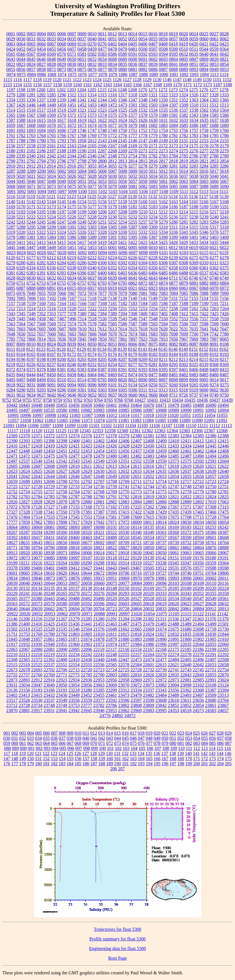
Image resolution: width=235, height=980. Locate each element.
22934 (74, 680)
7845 (82, 339)
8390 (112, 370)
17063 (223, 502)
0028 (224, 34)
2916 (72, 166)
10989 (173, 410)
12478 (86, 456)
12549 (99, 461)
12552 (136, 461)
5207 (112, 212)
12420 (62, 446)
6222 (92, 258)
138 (173, 753)
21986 (149, 644)
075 (133, 743)
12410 (173, 441)
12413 (211, 441)
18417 (37, 537)
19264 (62, 563)
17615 (149, 517)
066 (62, 743)
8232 (41, 364)
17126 (37, 507)
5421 (123, 242)
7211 (224, 303)
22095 (74, 649)
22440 (99, 660)
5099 (72, 192)
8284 (163, 364)
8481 (173, 375)
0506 (143, 49)
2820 (194, 161)
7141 (143, 298)
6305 (153, 263)
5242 (11, 222)
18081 (49, 527)
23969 (136, 710)
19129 (136, 558)
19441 (99, 568)
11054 (210, 415)
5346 (204, 232)
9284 (11, 390)
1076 (82, 74)
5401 (194, 237)
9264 (184, 385)
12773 (136, 492)
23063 (99, 685)
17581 (111, 517)
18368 (173, 532)
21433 (62, 624)
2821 (204, 161)
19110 (99, 558)
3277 (133, 166)
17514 (37, 517)
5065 (204, 181)
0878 (112, 69)
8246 (72, 364)
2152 (194, 141)
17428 (149, 512)
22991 (211, 680)
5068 (11, 186)
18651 (49, 543)
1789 (31, 141)
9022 (21, 385)
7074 (92, 293)
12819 (149, 497)
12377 (99, 436)
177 (15, 764)
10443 (24, 405)
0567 (31, 54)
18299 (49, 532)
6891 (51, 288)
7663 (72, 334)
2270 (133, 151)
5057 (133, 181)
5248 (72, 222)
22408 (62, 660)
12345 (85, 431)
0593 (153, 54)
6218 (62, 258)
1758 (204, 130)
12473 (37, 456)
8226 (31, 364)
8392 (133, 370)
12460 (173, 451)
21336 (173, 619)
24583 (211, 710)
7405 (163, 314)
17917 (74, 522)
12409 (161, 441)
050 (165, 738)
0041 (102, 39)
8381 (62, 370)
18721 (136, 543)
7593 (153, 324)
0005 (51, 34)
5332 (143, 232)
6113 (194, 253)
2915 (62, 166)
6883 (214, 283)
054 (197, 738)
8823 (133, 380)
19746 (186, 573)
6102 (174, 253)
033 (31, 738)
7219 (62, 309)
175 (228, 759)
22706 (62, 670)
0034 (62, 39)
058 (228, 738)
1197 (11, 90)
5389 (92, 237)
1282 (41, 95)
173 (212, 759)
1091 (174, 74)
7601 (11, 329)
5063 (184, 181)
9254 (143, 385)
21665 (136, 629)
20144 (99, 588)
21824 (149, 634)
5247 (62, 222)
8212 (173, 359)
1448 (41, 105)
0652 (92, 59)
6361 (204, 268)
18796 (49, 548)
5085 (173, 186)
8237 (51, 364)
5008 (123, 171)
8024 (51, 344)
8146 (173, 349)
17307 (198, 507)
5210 (143, 212)
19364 (223, 563)
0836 (133, 64)
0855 (11, 69)
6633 (62, 278)
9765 (108, 400)
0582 (92, 54)
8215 (204, 359)
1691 (11, 130)
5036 (173, 176)
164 (141, 759)
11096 (33, 426)
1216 (112, 90)
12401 (86, 441)
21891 (173, 639)
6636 (82, 278)
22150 (124, 649)
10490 (211, 405)
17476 (12, 517)
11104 (131, 426)
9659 (123, 395)
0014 (133, 34)
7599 (214, 324)
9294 (51, 390)
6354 (133, 268)
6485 (163, 273)
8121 (31, 349)
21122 (198, 614)
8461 (82, 375)
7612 (102, 329)
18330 (124, 532)
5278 (153, 222)
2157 (21, 146)
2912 (31, 166)
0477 (102, 49)
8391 (123, 370)
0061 (214, 39)
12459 (161, 451)
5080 (123, 186)
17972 (124, 522)
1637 (214, 120)
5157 (112, 202)
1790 (41, 141)
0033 (51, 39)
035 (46, 738)
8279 (143, 364)
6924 (163, 288)
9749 (214, 395)
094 (55, 748)
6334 (31, 268)
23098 (186, 685)
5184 (163, 207)
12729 (49, 487)
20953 (50, 614)
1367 (11, 105)
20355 (211, 593)
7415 (194, 314)
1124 (97, 80)
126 (78, 753)
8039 (72, 344)
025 (197, 733)
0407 (153, 44)
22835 (173, 675)
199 (189, 764)
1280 (21, 95)
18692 (99, 543)
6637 (92, 278)
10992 (211, 410)
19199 (12, 563)
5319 (11, 232)
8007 (11, 344)
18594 (198, 537)
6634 (72, 278)
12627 (62, 471)
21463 (111, 624)
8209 (143, 359)
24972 (130, 716)
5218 (224, 212)
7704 (204, 334)
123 (54, 753)
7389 (112, 314)
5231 (123, 217)
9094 (72, 385)
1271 (153, 90)
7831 (51, 339)
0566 (21, 54)
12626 (49, 471)
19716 (136, 573)
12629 (86, 471)
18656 (62, 543)
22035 (186, 644)
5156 (102, 202)
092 (39, 748)
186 (86, 764)
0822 (11, 64)
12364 (172, 431)
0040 (92, 39)
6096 (123, 253)
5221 (21, 217)
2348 (112, 156)
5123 (71, 197)
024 (189, 733)
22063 (12, 649)
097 (79, 748)
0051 (112, 39)
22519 (24, 665)
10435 (190, 400)
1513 (224, 105)
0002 (21, 34)
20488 (74, 599)
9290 (21, 390)
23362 (186, 690)
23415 (37, 695)
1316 (112, 95)
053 (189, 738)
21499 (211, 624)
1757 (194, 130)
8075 (153, 344)
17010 (211, 502)
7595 (173, 324)
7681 (143, 334)
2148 (153, 141)
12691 (37, 482)
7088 (204, 293)
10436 (202, 400)
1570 (62, 115)
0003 (31, 34)
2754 (133, 156)
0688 (112, 59)
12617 (161, 466)
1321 (153, 95)
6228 (153, 258)
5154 (82, 202)
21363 (198, 619)
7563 (11, 324)
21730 (223, 629)
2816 (153, 161)
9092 (62, 385)
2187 (51, 151)
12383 (173, 436)
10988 (161, 410)
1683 (163, 125)
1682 (153, 125)
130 (109, 753)
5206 (102, 212)
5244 (31, 222)
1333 (224, 95)
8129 (82, 349)
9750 (224, 395)
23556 (74, 700)
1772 (112, 136)
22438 (86, 660)
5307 (133, 227)
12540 (37, 461)
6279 (11, 263)
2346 (92, 156)
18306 (62, 532)
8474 (133, 375)
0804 (173, 59)
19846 (37, 578)
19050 (161, 553)
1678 (123, 125)
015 (117, 733)
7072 (82, 293)
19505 (149, 568)
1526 (133, 110)
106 (150, 748)
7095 (21, 298)
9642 (51, 395)
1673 (82, 125)
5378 (11, 237)
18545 (136, 537)
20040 (25, 583)
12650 (124, 476)
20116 (223, 583)
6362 (214, 268)
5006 (102, 171)
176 (7, 764)
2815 (143, 161)
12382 (161, 436)
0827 (41, 64)
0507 (153, 49)
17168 (86, 507)
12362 (147, 431)
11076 (111, 420)
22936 (86, 680)
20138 (86, 588)
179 (31, 764)
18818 (74, 548)
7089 (214, 293)
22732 (149, 670)
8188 (194, 354)
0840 (163, 64)
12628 (74, 471)
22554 (74, 665)
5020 (21, 176)
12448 (24, 451)
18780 (24, 548)
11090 (197, 420)
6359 (184, 268)
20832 (149, 609)
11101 (94, 426)
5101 (93, 192)
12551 (124, 461)
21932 (24, 644)
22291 (211, 655)
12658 (223, 476)
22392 (49, 660)
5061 (163, 181)
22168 (161, 649)
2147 (143, 141)
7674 (133, 334)
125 (70, 753)
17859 (24, 522)
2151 (184, 141)
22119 (99, 649)
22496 (198, 660)
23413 (24, 695)
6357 (163, 268)
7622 (173, 329)
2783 (163, 156)
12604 (223, 461)
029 (228, 733)
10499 (37, 410)
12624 (24, 471)
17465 (198, 512)
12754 (24, 492)
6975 (11, 293)
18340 (136, 532)
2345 (82, 156)
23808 (136, 705)
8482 (184, 375)
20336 (173, 593)
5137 (204, 197)
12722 (198, 482)
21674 (161, 629)
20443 (49, 599)
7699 (184, 334)
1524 (112, 110)
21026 (137, 614)
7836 (62, 339)
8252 (92, 364)
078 (157, 743)
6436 (133, 273)
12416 (12, 446)
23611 (186, 700)
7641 (204, 329)
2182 (31, 151)
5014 (184, 171)
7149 (153, 298)
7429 (11, 319)
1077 (92, 74)
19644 (86, 573)
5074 (62, 186)
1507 (173, 105)
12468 (223, 451)
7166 (82, 303)
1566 (21, 115)
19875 (62, 578)
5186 (173, 207)
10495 (12, 410)
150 (31, 759)
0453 (31, 49)
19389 (24, 568)
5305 (112, 227)
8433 (224, 370)
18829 (136, 548)
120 (30, 753)
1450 (62, 105)
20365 (12, 599)
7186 (163, 303)
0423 (224, 44)
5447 (31, 247)
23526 (24, 700)
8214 (194, 359)
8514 (82, 380)
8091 (214, 344)
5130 (132, 197)
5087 (194, 186)
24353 (173, 710)
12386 (211, 436)
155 (70, 759)
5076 (82, 186)
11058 (26, 420)
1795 (72, 141)
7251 (123, 309)
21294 (124, 619)
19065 (198, 553)
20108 (186, 583)
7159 (31, 303)
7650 (21, 334)
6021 (214, 247)
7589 (143, 324)
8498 (31, 380)
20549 (211, 599)
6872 (143, 283)
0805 (184, 59)
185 (78, 764)
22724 (111, 670)
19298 (99, 563)
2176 (204, 146)
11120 (37, 431)
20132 (24, 588)
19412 (74, 568)
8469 (112, 375)
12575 (186, 461)
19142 (161, 558)
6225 (123, 258)
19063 (186, 553)
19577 (198, 568)
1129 (147, 80)
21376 (210, 619)
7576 (82, 324)
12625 (37, 471)
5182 (143, 207)
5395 (133, 237)
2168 (123, 146)
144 (220, 753)
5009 (133, 171)
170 (189, 759)
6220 (82, 258)
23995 (161, 710)
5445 (11, 247)
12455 (111, 451)
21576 (99, 629)
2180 (11, 151)
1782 (184, 136)
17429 (161, 512)
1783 (194, 136)
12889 (186, 502)
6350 (102, 268)
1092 (184, 74)
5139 (224, 197)
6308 (184, 263)
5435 (214, 242)
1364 (204, 100)
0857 (31, 69)
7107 (72, 298)
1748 (102, 130)
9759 (58, 400)
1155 (28, 85)
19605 (24, 573)
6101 (164, 253)
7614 (123, 329)
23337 (149, 690)
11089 (185, 420)
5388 (82, 237)
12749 (198, 487)
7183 (133, 303)
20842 (173, 609)
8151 (193, 349)
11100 (82, 426)
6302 (123, 263)
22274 (173, 655)
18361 (161, 532)
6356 (153, 268)
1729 (72, 130)
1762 (21, 136)
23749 (62, 705)
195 (157, 764)
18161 (161, 527)
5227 (82, 217)
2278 (214, 151)
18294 (37, 532)
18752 (186, 543)
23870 (12, 710)
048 (149, 738)
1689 (224, 125)
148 (15, 759)
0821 (224, 59)
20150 (124, 588)
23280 (86, 690)
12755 (37, 492)
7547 (143, 319)
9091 (51, 385)
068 (78, 743)
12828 (37, 502)
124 (62, 753)
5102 (103, 192)
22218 (37, 655)
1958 (82, 141)
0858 (41, 69)
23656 (198, 700)
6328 (11, 268)
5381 (31, 237)
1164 (117, 85)
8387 (102, 370)
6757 (82, 283)
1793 (62, 141)
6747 (204, 278)
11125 (61, 431)
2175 (194, 146)
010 (78, 733)
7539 (112, 319)
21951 (62, 644)
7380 (82, 314)
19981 (161, 578)
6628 (11, 278)
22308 (12, 660)
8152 (204, 349)
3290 (41, 171)
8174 (92, 354)
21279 (74, 619)
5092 (21, 192)
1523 (102, 110)
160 (110, 759)
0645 (31, 59)
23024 (223, 680)
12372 (49, 436)
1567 (31, 115)
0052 (123, 39)
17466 (211, 512)
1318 (133, 95)
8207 (123, 359)
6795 (123, 283)
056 (212, 738)
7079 (123, 293)
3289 (31, 171)
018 (141, 733)
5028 (92, 176)
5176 (82, 207)
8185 (184, 354)
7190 (204, 303)
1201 (51, 90)
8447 (41, 375)
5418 (92, 242)
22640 (186, 665)
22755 (12, 675)
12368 (222, 431)
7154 (204, 298)
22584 (136, 665)
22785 (86, 675)
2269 (123, 151)
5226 (72, 217)
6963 (184, 288)
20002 (211, 578)
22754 (223, 670)
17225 (136, 507)
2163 (72, 146)
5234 (153, 217)
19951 (111, 578)
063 (38, 743)
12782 (12, 497)
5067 (224, 181)
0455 (51, 49)
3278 (143, 166)
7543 (123, 319)
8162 (224, 349)
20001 (198, 578)
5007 (112, 171)
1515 (21, 110)
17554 (99, 517)
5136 (193, 197)
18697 (111, 543)
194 (149, 764)
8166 (41, 354)
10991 (198, 410)
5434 (204, 242)
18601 (211, 537)
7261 (194, 309)
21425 (49, 624)
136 (157, 753)
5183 (153, 207)
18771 (12, 548)
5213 (173, 212)
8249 (82, 364)
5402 (204, 237)
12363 (160, 431)
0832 (92, 64)
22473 (136, 660)
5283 (204, 222)
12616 (149, 466)
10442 (12, 405)
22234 (74, 655)
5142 (31, 202)
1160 (78, 85)
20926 (25, 614)
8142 (132, 349)
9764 (98, 400)
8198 (41, 359)
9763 (88, 400)
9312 (153, 390)
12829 (49, 502)
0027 (214, 34)
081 (181, 743)
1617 (62, 120)
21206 (24, 619)
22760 (37, 675)
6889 (41, 288)
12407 (136, 441)
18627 (12, 543)
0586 (112, 54)
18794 (37, 548)
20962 (62, 614)
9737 (194, 395)
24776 (105, 716)
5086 (184, 186)
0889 (184, 69)
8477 (153, 375)
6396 (82, 273)
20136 (62, 588)
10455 (62, 405)
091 (31, 748)
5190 (214, 207)
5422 (133, 242)
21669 (149, 629)
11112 (215, 426)
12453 (86, 451)
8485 (204, 375)
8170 (62, 354)
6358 (173, 268)
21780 (49, 634)
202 (212, 764)
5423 (143, 242)
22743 (186, 670)
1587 (11, 120)
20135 (49, 588)
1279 (11, 95)
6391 (41, 273)
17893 (49, 522)
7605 (41, 329)
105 (142, 748)
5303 (92, 227)
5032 (133, 176)
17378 (74, 512)
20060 (99, 583)
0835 (123, 64)
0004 (41, 34)
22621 (173, 665)
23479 (136, 695)
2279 (224, 151)
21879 (111, 639)
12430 (149, 446)
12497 (12, 461)
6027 (52, 253)
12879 (74, 502)
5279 (163, 222)
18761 (211, 543)
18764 (223, 543)
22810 (136, 675)
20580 (62, 604)
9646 (72, 395)
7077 (102, 293)
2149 (163, 141)
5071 (31, 186)
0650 (72, 59)
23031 (12, 685)
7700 (194, 334)
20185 (173, 588)
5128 (122, 197)
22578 (124, 665)
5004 (82, 171)
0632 (184, 54)
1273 (173, 90)
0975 (21, 74)
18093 (74, 527)
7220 (72, 309)
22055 (211, 644)
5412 (31, 242)
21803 (74, 634)
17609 (136, 517)
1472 (112, 105)
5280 (173, 222)
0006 (62, 34)
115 (220, 748)
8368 (214, 364)
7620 (163, 329)
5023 (41, 176)
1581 (173, 115)
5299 (51, 227)
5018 (224, 171)
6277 (214, 258)
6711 (173, 278)
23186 (49, 690)
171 (197, 759)
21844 (223, 634)
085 (212, 743)
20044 (49, 583)
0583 (102, 54)
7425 (214, 314)
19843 (24, 578)
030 (7, 738)
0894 (204, 69)
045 (125, 738)
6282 (41, 263)
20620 (173, 604)
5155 (92, 202)
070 (94, 743)
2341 (41, 156)
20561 (223, 599)
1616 (51, 120)
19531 (173, 568)
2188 (62, 151)
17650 (161, 517)
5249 (82, 222)
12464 (211, 451)
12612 (99, 466)
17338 (37, 512)
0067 (51, 44)
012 (94, 733)
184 (70, 764)
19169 (186, 558)
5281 (184, 222)
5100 (82, 192)
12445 (211, 446)
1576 (123, 115)
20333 (161, 593)
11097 (45, 426)
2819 (184, 161)
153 (54, 759)
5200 (92, 212)
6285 (72, 263)
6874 (163, 283)
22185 (186, 649)
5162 (163, 202)
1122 (77, 80)
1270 (143, 90)
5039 (204, 176)
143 (212, 753)
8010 (31, 344)
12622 (223, 466)
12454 (99, 451)
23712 (12, 705)
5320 (21, 232)
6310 (204, 263)
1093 (194, 74)
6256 (184, 258)
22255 (124, 655)
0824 (31, 64)
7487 (62, 319)
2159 (41, 146)
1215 (102, 90)
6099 (153, 253)
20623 (186, 604)
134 (141, 753)
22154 (136, 649)
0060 (204, 39)
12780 (211, 492)
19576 (186, 568)
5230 (112, 217)
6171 (21, 258)
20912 (211, 609)
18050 (211, 522)
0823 (21, 64)
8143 (143, 349)
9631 (11, 395)
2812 (112, 161)
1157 (47, 85)
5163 (173, 202)
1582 (184, 115)
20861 (186, 609)
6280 (21, 263)
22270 (161, 655)
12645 (62, 476)
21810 (99, 634)
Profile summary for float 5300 (117, 939)
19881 (86, 578)
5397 (153, 237)
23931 (49, 710)
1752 (143, 130)
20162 (136, 588)
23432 (49, 695)
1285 (51, 95)
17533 (49, 517)
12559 (161, 461)
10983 (99, 410)
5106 (143, 192)
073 (117, 743)
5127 (112, 197)
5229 (102, 217)
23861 (211, 705)
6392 (51, 273)
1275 (193, 90)
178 (23, 764)
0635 (194, 54)
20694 (74, 609)
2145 (123, 141)
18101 (112, 527)
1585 (214, 115)
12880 (86, 502)
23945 (86, 710)
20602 (111, 604)
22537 (49, 665)
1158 (57, 85)
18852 (161, 548)
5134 (173, 197)
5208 (123, 212)
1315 (102, 95)
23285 (99, 690)
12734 (86, 487)
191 (125, 764)
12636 (173, 471)
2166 (102, 146)
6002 (123, 247)
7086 (194, 293)
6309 (194, 263)
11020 (173, 415)
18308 (74, 532)
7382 (92, 314)
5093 (32, 192)
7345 (21, 314)
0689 (123, 59)
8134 (102, 349)
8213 (184, 359)
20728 (124, 609)
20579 (49, 604)
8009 (21, 344)
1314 (92, 95)
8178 (123, 354)
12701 (74, 482)
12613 (111, 466)
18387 (223, 532)
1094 (204, 74)
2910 (11, 166)
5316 (204, 227)
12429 (136, 446)
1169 (167, 85)
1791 (51, 141)
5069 (21, 186)
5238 (194, 217)
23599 (149, 700)
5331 (133, 232)
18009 (136, 522)
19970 (136, 578)
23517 (12, 700)
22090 (62, 649)
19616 (49, 573)
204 (220, 764)
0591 (133, 54)
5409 (224, 237)
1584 (204, 115)
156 (78, 759)
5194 (31, 212)
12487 (186, 456)
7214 (31, 309)
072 (110, 743)
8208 (133, 359)
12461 (186, 451)
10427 (140, 400)
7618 (143, 329)
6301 (112, 263)
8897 (163, 380)
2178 (214, 146)
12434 (186, 446)
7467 (51, 319)
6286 (82, 263)
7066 (62, 293)
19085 (49, 558)
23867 (223, 705)
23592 (111, 700)
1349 (153, 100)
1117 (28, 80)
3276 (123, 166)
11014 (124, 415)
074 (125, 743)
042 (102, 738)
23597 (136, 700)
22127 (111, 649)
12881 (99, 502)
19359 (211, 563)
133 (133, 753)
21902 (198, 639)
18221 (198, 527)
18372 (186, 532)
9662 (143, 395)
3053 (92, 166)
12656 (198, 476)
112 (197, 748)
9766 (119, 400)
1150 (207, 80)
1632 (173, 120)
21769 (37, 634)
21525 (37, 629)
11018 (148, 415)
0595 (173, 54)
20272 (86, 593)
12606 (24, 466)
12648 (99, 476)
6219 (72, 258)
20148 (111, 588)
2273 (163, 151)
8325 (194, 364)
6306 (163, 263)
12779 (198, 492)
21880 (124, 639)
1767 (72, 136)
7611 (92, 329)
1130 (157, 80)
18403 (24, 537)
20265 (62, 593)
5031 (123, 176)
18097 (87, 527)
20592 (86, 604)
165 (149, 759)
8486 (214, 375)
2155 (224, 141)
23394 (223, 690)
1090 (164, 74)
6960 (173, 288)
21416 (37, 624)
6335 (41, 268)
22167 (149, 649)
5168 (224, 202)
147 (7, 759)
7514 (82, 319)
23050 (62, 685)
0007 (72, 34)
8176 (112, 354)
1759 (214, 130)
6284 (62, 263)
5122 (61, 197)
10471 (161, 405)
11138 (73, 431)
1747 (92, 130)
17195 (124, 507)
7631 (184, 329)
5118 (21, 197)
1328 (214, 95)
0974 (11, 74)
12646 (74, 476)
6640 (123, 278)
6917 (92, 288)
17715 (198, 517)
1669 (41, 125)
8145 (163, 349)
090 (23, 748)
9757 (37, 400)
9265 (194, 385)
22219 (49, 655)
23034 (24, 685)
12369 (12, 436)
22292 (223, 655)
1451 (72, 105)
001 (7, 733)
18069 (37, 527)
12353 (98, 431)
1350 (163, 100)
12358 (110, 431)
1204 (82, 90)
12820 (161, 497)
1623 (112, 120)
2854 (224, 161)
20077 (124, 583)
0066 (41, 44)
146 (228, 753)
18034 (198, 522)
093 (47, 748)
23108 (211, 685)
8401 (184, 370)
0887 (163, 69)
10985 (124, 410)
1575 (112, 115)
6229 (163, 258)
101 (110, 748)
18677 (86, 543)
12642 (24, 476)
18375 (198, 532)
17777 (12, 522)
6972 (224, 288)
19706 (124, 573)
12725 (12, 487)
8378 (41, 370)
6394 (72, 273)
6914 (62, 288)
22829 (161, 675)
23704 (223, 700)
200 (197, 764)
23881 (24, 710)
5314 (184, 227)
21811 (111, 634)
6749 (224, 278)
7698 (173, 334)
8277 (133, 364)
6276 (204, 258)
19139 (148, 558)
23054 (74, 685)
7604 (31, 329)
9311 (143, 390)
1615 (41, 120)
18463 (86, 537)
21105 (174, 614)
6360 (194, 268)
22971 (149, 680)
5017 (214, 171)
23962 (124, 710)
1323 (173, 95)
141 (196, 753)
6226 (133, 258)
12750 (211, 487)
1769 (92, 136)
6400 (102, 273)
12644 (49, 476)
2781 (143, 156)
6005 (133, 247)
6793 (102, 283)
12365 (185, 431)
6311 (214, 263)
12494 (211, 456)
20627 (198, 604)
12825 (223, 497)
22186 (198, 649)
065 (54, 743)
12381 (149, 436)
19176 (198, 558)
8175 (102, 354)
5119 (31, 197)
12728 (37, 487)
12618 (173, 466)
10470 (149, 405)
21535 (62, 629)
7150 (163, 298)
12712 (149, 482)
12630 (99, 471)
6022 (224, 247)
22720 (86, 670)
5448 (41, 247)
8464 (92, 375)
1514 (11, 110)
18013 (149, 522)
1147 (177, 80)
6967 (194, 288)
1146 (167, 80)
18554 (149, 537)
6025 (31, 253)
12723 (211, 482)
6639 (112, 278)
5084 (163, 186)
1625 (133, 120)
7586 (123, 324)
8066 (133, 344)
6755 (62, 283)
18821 (99, 548)
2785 (184, 156)
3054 (102, 166)
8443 (21, 375)
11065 (62, 420)
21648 (111, 629)
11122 (49, 431)
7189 (194, 303)
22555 (86, 665)
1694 (41, 130)
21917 (12, 644)
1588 (21, 120)
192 (133, 764)
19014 (99, 553)
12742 (136, 487)
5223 (41, 217)
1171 (187, 85)
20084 (136, 583)
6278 (224, 258)
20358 (223, 593)
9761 (68, 400)
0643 (11, 59)
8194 (11, 359)
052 (181, 738)
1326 (194, 95)
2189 (72, 151)
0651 (82, 59)
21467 (124, 624)
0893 (194, 69)
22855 (211, 675)
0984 (31, 74)
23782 (99, 705)
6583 (224, 273)
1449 (51, 105)
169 (181, 759)
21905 (211, 639)
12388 (223, 436)
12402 (99, 441)
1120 (57, 80)
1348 (143, 100)
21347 (186, 619)
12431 (161, 446)
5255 (133, 222)
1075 (72, 74)
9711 (173, 395)
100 (102, 748)
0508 (163, 49)
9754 (17, 400)
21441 (86, 624)
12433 (173, 446)
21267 (62, 619)
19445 (124, 568)
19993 (173, 578)
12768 (99, 492)
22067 (24, 649)
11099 (70, 426)
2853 (214, 161)
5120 (41, 197)
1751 (133, 130)
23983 (149, 710)
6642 (143, 278)
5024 (51, 176)
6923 (153, 288)
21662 (124, 629)
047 (141, 738)
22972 (161, 680)
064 (46, 743)
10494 (223, 405)
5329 (112, 232)
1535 (163, 110)
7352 (41, 314)
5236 (173, 217)
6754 (51, 283)
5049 (62, 181)
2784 (173, 156)
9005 (204, 380)
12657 (211, 476)
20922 (12, 614)
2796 (62, 161)
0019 (173, 34)
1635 (204, 120)
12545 (86, 461)
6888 (31, 288)
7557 (204, 319)
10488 (198, 405)
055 (204, 738)
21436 (74, 624)
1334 (11, 100)
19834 (12, 578)
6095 (113, 253)
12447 (12, 451)
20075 (112, 583)
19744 (173, 573)
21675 (173, 629)
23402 (12, 695)
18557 (161, 537)
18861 (173, 548)
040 (86, 738)
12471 (12, 456)
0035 (72, 39)
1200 (41, 90)
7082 (153, 293)
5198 (72, 212)
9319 (194, 390)
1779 (153, 136)
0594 (163, 54)
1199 (31, 90)
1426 (21, 105)
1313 (82, 95)
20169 (149, 588)
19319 (136, 563)
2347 (102, 156)
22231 (62, 655)
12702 (86, 482)
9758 (47, 400)
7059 (51, 293)
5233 (143, 217)
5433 (194, 242)
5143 (41, 202)
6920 (123, 288)
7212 (11, 309)
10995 (13, 415)
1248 (122, 90)
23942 (74, 710)
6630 (31, 278)
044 (117, 738)
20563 (12, 604)
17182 (111, 507)
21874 (86, 639)
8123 (41, 349)
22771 (62, 675)
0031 (31, 39)
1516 (31, 110)
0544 (204, 49)
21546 (74, 629)
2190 (82, 151)
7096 (31, 298)
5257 (143, 222)
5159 (133, 202)
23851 (173, 705)
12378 (111, 436)
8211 (163, 359)
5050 (72, 181)
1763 (31, 136)
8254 (112, 364)
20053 (62, 583)
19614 (37, 573)
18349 (149, 532)
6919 (112, 288)
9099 (102, 385)
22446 (111, 660)
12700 (62, 482)
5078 (102, 186)
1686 (194, 125)
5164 (184, 202)
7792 (21, 339)
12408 (149, 441)
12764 (74, 492)
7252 (133, 309)
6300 (102, 263)
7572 (62, 324)
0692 (153, 59)
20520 (111, 599)
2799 (92, 161)
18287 (24, 532)
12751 (223, 487)
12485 (173, 456)
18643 (37, 543)
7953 (163, 339)
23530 (37, 700)
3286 (224, 166)
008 (62, 733)
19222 (49, 563)
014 (110, 733)
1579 (153, 115)
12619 (186, 466)
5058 (143, 181)
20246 (37, 593)
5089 (214, 186)
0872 (51, 69)
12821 (173, 497)
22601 (149, 665)
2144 (112, 141)
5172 (41, 207)
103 (126, 748)
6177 (31, 258)
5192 (11, 212)
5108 (164, 192)
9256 (153, 385)
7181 (112, 303)
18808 (62, 548)
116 (228, 748)
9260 (173, 385)
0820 (214, 59)
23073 (149, 685)
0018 (163, 34)
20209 (198, 588)
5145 (62, 202)
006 (46, 733)
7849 (92, 339)
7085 (184, 293)
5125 (92, 197)
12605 (12, 466)
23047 (37, 685)
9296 (62, 390)
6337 (62, 268)
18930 (37, 553)
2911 (21, 166)
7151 (173, 298)
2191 (92, 151)
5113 (204, 192)
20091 (149, 583)
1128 (137, 80)
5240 (214, 217)
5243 (21, 222)
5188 (194, 207)
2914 (51, 166)
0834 (112, 64)
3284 (204, 166)
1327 (204, 95)
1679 (133, 125)
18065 (25, 527)
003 (23, 733)
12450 (49, 451)
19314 (124, 563)
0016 (153, 34)
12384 (186, 436)
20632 (223, 604)
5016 (204, 171)
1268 (132, 90)
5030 (112, 176)
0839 (153, 64)
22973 (173, 680)
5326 (82, 232)
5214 (184, 212)
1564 (224, 110)
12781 (223, 492)
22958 (124, 680)
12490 (198, 456)
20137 (74, 588)
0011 (102, 34)
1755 (173, 130)
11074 (99, 420)
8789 (92, 380)
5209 (133, 212)
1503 (153, 105)
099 (94, 748)
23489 (173, 695)
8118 (21, 349)
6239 (173, 258)
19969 (124, 578)
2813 (123, 161)
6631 (41, 278)
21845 (12, 639)
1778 (143, 136)
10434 (177, 400)
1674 (92, 125)
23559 (86, 700)
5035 (163, 176)
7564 (21, 324)
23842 (161, 705)
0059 (194, 39)
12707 (99, 482)
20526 (124, 599)
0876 (92, 69)
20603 (124, 604)
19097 (74, 558)
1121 (67, 80)
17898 (62, 522)
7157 (11, 303)
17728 (211, 517)
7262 (204, 309)
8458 (72, 375)
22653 (211, 665)
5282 (194, 222)
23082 (161, 685)
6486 (173, 273)
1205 (92, 90)
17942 (99, 522)
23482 (149, 695)
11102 (106, 426)
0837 (143, 64)
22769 (49, 675)
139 (180, 753)
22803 (111, 675)
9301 (82, 390)
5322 (41, 232)
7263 (214, 309)
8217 (224, 359)
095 (63, 748)
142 (204, 753)
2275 (184, 151)
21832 (173, 634)
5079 (112, 186)
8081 (163, 344)
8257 (123, 364)
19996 (186, 578)
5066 (214, 181)
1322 (163, 95)
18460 (74, 537)
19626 (62, 573)
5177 (92, 207)
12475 (49, 456)
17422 (136, 512)
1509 (184, 105)
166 (157, 759)
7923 (143, 339)
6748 (214, 278)
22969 (136, 680)
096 (71, 748)
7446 (31, 319)
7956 (173, 339)
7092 (11, 298)
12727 (24, 487)
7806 (31, 339)
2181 (21, 151)
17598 (124, 517)
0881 (133, 69)
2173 (173, 146)
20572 (24, 604)
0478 (112, 49)
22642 (198, 665)
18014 (161, 522)
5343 (184, 232)
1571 (72, 115)
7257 (163, 309)
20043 (37, 583)
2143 (102, 141)
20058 (87, 583)
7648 (11, 334)
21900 (186, 639)
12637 (186, 471)
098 (86, 748)
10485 (186, 405)
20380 (37, 599)
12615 (136, 466)
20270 (74, 593)
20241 (24, 593)
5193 (21, 212)
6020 (204, 247)
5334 (163, 232)
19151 (173, 558)
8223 (21, 364)
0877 (102, 69)
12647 (86, 476)
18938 (49, 553)
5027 (82, 176)
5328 (102, 232)
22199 (211, 649)
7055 (41, 293)
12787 (74, 497)
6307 (173, 263)
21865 (62, 639)
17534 (62, 517)
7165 (72, 303)
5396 (143, 237)
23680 (211, 700)
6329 (21, 268)
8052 (102, 344)
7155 (214, 298)
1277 (214, 90)
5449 (51, 247)
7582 (102, 324)
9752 (7, 400)
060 (15, 743)
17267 (173, 507)
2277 (204, 151)
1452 (82, 105)
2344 (72, 156)
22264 (149, 655)
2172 (163, 146)
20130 (12, 588)
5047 (41, 181)
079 (165, 743)
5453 (92, 247)
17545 (74, 517)
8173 (82, 354)
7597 (194, 324)
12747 (173, 487)
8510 (62, 380)
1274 (183, 90)
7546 (133, 319)
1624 (123, 120)
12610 (74, 466)
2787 (204, 156)
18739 (173, 543)
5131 (143, 197)
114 (212, 748)
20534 (173, 599)
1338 (51, 100)
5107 (154, 192)
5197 (62, 212)
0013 (123, 34)
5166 (204, 202)
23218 (74, 690)
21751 (12, 634)
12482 (136, 456)
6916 (82, 288)
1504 (163, 105)
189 (110, 764)
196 (165, 764)
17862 (37, 522)
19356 (198, 563)
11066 (74, 420)
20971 (87, 614)
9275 (224, 385)
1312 (72, 95)
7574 (72, 324)
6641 (133, 278)
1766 (62, 136)
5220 (11, 217)
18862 (186, 548)
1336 (31, 100)
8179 (133, 354)
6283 (51, 263)
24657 (223, 710)
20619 (161, 604)
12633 (136, 471)
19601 (12, 573)
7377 (62, 314)
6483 (143, 273)
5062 (173, 181)
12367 (210, 431)
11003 (75, 415)
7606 (51, 329)
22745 (198, 670)
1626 (143, 120)
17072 (12, 507)
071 (102, 743)
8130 (92, 349)
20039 (12, 583)
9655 (102, 395)
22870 (223, 675)
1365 (214, 100)
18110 (124, 527)
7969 (194, 339)
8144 (153, 349)
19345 (173, 563)
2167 (112, 146)
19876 (74, 578)
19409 (62, 568)
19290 (86, 563)
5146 (72, 202)
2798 (82, 161)
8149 (183, 349)
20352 (198, 593)
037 (62, 738)
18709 (124, 543)
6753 (41, 283)
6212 (51, 258)
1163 (107, 85)
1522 (92, 110)
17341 (49, 512)
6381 (11, 273)
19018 (124, 553)
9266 (204, 385)
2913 (41, 166)
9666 (153, 395)
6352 (112, 268)
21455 (99, 624)
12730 (62, 487)
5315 (194, 227)
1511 (204, 105)
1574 (102, 115)
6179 (41, 258)
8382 (72, 370)
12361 (135, 431)
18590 (186, 537)
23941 (62, 710)
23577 (99, 700)
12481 (124, 456)
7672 (123, 334)
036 (54, 738)
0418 (173, 44)
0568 (41, 54)
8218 (11, 364)
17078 (24, 507)
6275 (194, 258)
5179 (112, 207)
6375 (224, 268)
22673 (12, 670)
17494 (24, 517)
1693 (31, 130)
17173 (99, 507)
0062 (224, 39)
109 (173, 748)
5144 (51, 202)
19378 (12, 568)
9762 (78, 400)
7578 (92, 324)
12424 (99, 446)
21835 (186, 634)
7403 (153, 314)
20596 (99, 604)
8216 (214, 359)
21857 (37, 639)
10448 (37, 405)
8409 (214, 370)
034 (38, 738)
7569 (51, 324)
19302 (111, 563)
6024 (21, 253)
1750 (123, 130)
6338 (72, 268)
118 (15, 753)
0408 (163, 44)
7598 (204, 324)
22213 (24, 655)
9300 (72, 390)
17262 (149, 507)
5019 (11, 176)
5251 (102, 222)
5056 (123, 181)
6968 (204, 288)
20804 (136, 609)
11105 (142, 426)
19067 (223, 553)
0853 (214, 64)
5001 (51, 171)
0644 (21, 59)
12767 (86, 492)
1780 (163, 136)
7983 (204, 339)
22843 (186, 675)
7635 (194, 329)
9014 (214, 380)
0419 (184, 44)
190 (117, 764)
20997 (124, 614)
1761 (11, 136)
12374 (74, 436)
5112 (194, 192)
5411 (21, 242)
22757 (24, 675)
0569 (51, 54)
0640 (204, 54)
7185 (153, 303)
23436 (62, 695)
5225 (62, 217)
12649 (111, 476)
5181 (133, 207)
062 (31, 743)
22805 (124, 675)
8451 (62, 375)
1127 (127, 80)
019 (149, 733)
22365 (24, 660)
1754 (163, 130)
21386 (12, 624)
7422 (204, 314)
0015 (143, 34)
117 (7, 753)
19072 (12, 558)
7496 (72, 319)
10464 (136, 405)
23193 (62, 690)
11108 (179, 426)
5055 (112, 181)
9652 (92, 395)
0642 (224, 54)
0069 (72, 44)
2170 (143, 146)
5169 (11, 207)
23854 (198, 705)
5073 (51, 186)
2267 (102, 151)
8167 (51, 354)
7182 (123, 303)
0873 (62, 69)
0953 (224, 69)
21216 (37, 619)
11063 (50, 420)
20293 (124, 593)
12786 (62, 497)
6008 (143, 247)
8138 (112, 349)
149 (23, 759)
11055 (222, 415)
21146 (12, 619)
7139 (122, 298)
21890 (161, 639)
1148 (187, 80)
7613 (112, 329)
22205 (223, 649)
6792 (92, 283)
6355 (143, 268)
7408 (173, 314)
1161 (87, 85)
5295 (31, 227)
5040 (214, 176)
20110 (211, 583)
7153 (193, 298)
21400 (24, 624)
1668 (31, 125)
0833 (102, 64)
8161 (214, 349)
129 (101, 753)
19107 (87, 558)
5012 (163, 171)
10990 (186, 410)
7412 (184, 314)
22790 (99, 675)
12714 (161, 482)
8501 (51, 380)
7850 (102, 339)
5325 (72, 232)
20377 (24, 599)
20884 (198, 609)
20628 (211, 604)
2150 (173, 141)
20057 (74, 583)
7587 (133, 324)
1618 (72, 120)
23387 (211, 690)
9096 (92, 385)
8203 (82, 359)
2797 (72, 161)
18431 (49, 537)
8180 (143, 354)
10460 (99, 405)
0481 (133, 49)
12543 (74, 461)
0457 (72, 49)
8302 (184, 364)
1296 (62, 95)
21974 (111, 644)
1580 (163, 115)
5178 (102, 207)
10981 (74, 410)
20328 (136, 593)
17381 (86, 512)
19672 (99, 573)
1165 (128, 85)
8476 (143, 375)
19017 (111, 553)
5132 (153, 197)
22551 (62, 665)
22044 (198, 644)
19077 (37, 558)
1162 (97, 85)
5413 (41, 242)
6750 (11, 283)
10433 (165, 400)
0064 (21, 44)
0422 (214, 44)
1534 (153, 110)
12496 (223, 456)
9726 (184, 395)
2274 (173, 151)
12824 (211, 497)
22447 (124, 660)
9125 (123, 385)
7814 (41, 339)
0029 (11, 39)
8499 (41, 380)
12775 (161, 492)
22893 (24, 680)
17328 (24, 512)
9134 (133, 385)
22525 (37, 665)
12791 (111, 497)
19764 (211, 573)
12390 (12, 441)
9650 (82, 395)
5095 (52, 192)
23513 (223, 695)
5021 (31, 176)
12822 (186, 497)
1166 (137, 85)
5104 (123, 192)
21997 (173, 644)
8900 (194, 380)
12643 (37, 476)
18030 (186, 522)
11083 (136, 420)
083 (197, 743)
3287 (11, 171)
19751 (198, 573)
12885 (149, 502)
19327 (149, 563)
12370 (24, 436)
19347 (186, 563)
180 (38, 764)
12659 (12, 482)
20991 (112, 614)
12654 (173, 476)
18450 (62, 537)
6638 (102, 278)
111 (189, 748)
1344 (102, 100)
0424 (11, 49)
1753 (153, 130)
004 (31, 733)
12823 (198, 497)
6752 (31, 283)
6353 (123, 268)
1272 (163, 90)
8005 (224, 339)
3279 (153, 166)
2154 (214, 141)
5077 (92, 186)
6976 (21, 293)
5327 (92, 232)
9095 (82, 385)
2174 (184, 146)
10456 (74, 405)
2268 (112, 151)
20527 (136, 599)
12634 (149, 471)
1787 (11, 141)
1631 (163, 120)
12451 (62, 451)
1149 (197, 80)
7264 (224, 309)
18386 (211, 532)
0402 (112, 44)
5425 (163, 242)
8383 (82, 370)
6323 (224, 263)
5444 (224, 242)
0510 (184, 49)
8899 (184, 380)
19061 (173, 553)
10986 (136, 410)
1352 (184, 100)
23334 (136, 690)
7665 (82, 334)
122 (46, 753)
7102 (52, 298)
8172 (72, 354)
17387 (99, 512)
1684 (173, 125)
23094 (173, 685)
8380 (51, 370)
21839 (211, 634)
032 (23, 738)
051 (173, 738)
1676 (102, 125)
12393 (24, 441)
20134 (37, 588)
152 (46, 759)
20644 (24, 609)
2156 (11, 146)
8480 (163, 375)
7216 (51, 309)
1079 (113, 74)
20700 (86, 609)
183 (62, 764)
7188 (184, 303)
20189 (186, 588)
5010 (143, 171)
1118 (37, 80)
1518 (51, 110)
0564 (224, 49)
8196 (21, 359)
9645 (62, 395)
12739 (111, 487)
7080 (133, 293)
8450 (51, 375)
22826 (149, 675)
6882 (204, 283)
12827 (24, 502)
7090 (224, 293)
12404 (111, 441)
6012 (173, 247)
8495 (11, 380)
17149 (62, 507)
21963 (86, 644)
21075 (162, 614)
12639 (211, 471)
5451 (72, 247)
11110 (191, 426)
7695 (163, 334)
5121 (51, 197)
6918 (102, 288)
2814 (133, 161)
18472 (99, 537)
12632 (124, 471)
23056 (86, 685)
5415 (62, 242)
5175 (72, 207)
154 (62, 759)
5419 (102, 242)
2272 (153, 151)
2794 (41, 161)
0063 (11, 44)
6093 (92, 253)
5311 (173, 227)
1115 (8, 80)
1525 (123, 110)
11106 (155, 426)
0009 (82, 34)
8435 (11, 375)
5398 (163, 237)
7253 (143, 309)
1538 (194, 110)
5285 (224, 222)
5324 (62, 232)
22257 (136, 655)
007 (54, 733)
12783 (24, 497)
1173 (207, 85)
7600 (224, 324)
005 (38, 733)
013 (102, 733)
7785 (11, 339)
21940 (49, 644)
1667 (21, 125)
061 (23, 743)
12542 (62, 461)
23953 (111, 710)
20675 (62, 609)
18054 (223, 522)
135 (149, 753)
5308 (143, 227)
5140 (11, 202)
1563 (214, 110)
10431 (153, 400)
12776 (173, 492)
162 (125, 759)
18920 (24, 553)
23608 (161, 700)
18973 (62, 553)
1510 (194, 105)
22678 (24, 670)
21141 (210, 614)
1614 (31, 120)
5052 (92, 181)
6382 (21, 273)
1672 (72, 125)
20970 (75, 614)
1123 (87, 80)
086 (220, 743)
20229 (12, 593)
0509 (173, 49)
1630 (153, 120)
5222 (31, 217)
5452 (82, 247)
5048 (51, 181)
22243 (99, 655)
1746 (82, 130)
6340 (92, 268)
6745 (184, 278)
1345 (112, 100)
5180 (123, 207)
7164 (62, 303)
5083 (153, 186)
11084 (148, 420)
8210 (153, 359)
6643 (153, 278)
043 (110, 738)
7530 (102, 319)
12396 (49, 441)
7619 (153, 329)
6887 (21, 288)
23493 (186, 695)
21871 (74, 639)
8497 (21, 380)
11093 (9, 426)
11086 (173, 420)
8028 (62, 344)
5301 (72, 227)
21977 (124, 644)
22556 (99, 665)
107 (158, 748)
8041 (82, 344)
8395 (163, 370)
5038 (194, 176)
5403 (214, 237)
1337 (41, 100)
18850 (149, 548)
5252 (112, 222)
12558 (149, 461)
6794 (112, 283)
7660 (51, 334)
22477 (161, 660)
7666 (92, 334)
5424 (153, 242)
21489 (186, 624)
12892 (198, 502)
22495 (186, 660)
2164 (82, 146)
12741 (124, 487)
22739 (161, 670)
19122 (123, 558)
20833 (161, 609)
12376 (86, 436)
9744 (204, 395)
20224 (223, 588)
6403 (123, 273)
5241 (224, 217)
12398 (62, 441)
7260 (184, 309)
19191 (223, 558)
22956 (111, 680)
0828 (51, 64)
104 (134, 748)
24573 (198, 710)
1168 (157, 85)
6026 (42, 253)
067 (70, 743)
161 (117, 759)
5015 (194, 171)
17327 (12, 512)
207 (121, 769)
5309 (153, 227)
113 (204, 748)
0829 (62, 64)
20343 (186, 593)
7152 (183, 298)
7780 (224, 334)
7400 (143, 314)
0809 (204, 59)
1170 (178, 85)
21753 (24, 634)
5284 (214, 222)
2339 (21, 156)
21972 (99, 644)
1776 (123, 136)
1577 (133, 115)
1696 (62, 130)
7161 (51, 303)
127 (86, 753)
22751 (211, 670)
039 (78, 738)
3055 (112, 166)
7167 (92, 303)
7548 (153, 319)
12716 (173, 482)
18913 (12, 553)
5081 (133, 186)
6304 (143, 263)
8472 (123, 375)
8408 (204, 370)
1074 (62, 74)
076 (141, 743)
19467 (136, 568)
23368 (198, 690)
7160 (41, 303)
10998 (50, 415)
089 (15, 748)
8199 (51, 359)
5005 (92, 171)
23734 (37, 705)
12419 (49, 446)
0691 (143, 59)
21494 (198, 624)
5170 (21, 207)
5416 (72, 242)
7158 (21, 303)
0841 (173, 64)
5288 (21, 227)
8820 (123, 380)
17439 (186, 512)
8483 (194, 375)
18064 (12, 527)
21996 (161, 644)
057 (220, 738)
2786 (194, 156)
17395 (111, 512)
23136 (12, 690)
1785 (214, 136)
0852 (204, 64)
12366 (197, 431)
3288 (21, 171)
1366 (224, 100)
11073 (87, 420)
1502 (143, 105)
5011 (153, 171)
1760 (224, 130)
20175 (161, 588)
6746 (194, 278)
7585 (112, 324)
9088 (41, 385)
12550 (111, 461)
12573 (173, 461)
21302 (149, 619)
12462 (198, 451)
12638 (198, 471)
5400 (184, 237)
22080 (37, 649)
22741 (173, 670)
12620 (198, 466)
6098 (143, 253)
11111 (203, 426)
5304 (102, 227)
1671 (62, 125)
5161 (153, 202)
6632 (51, 278)
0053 (133, 39)
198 (181, 764)
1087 (133, 74)
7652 (31, 334)
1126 (117, 80)
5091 (11, 192)
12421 (74, 446)
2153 (204, 141)
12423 (86, 446)
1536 (173, 110)
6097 (133, 253)
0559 (214, 49)
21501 (223, 624)
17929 (86, 522)
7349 (31, 314)
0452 (21, 49)
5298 (41, 227)
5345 (194, 232)
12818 (136, 497)
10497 (24, 410)
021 (165, 733)
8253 (102, 364)
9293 (41, 390)
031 (15, 738)
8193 (224, 354)
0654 (102, 59)
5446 (21, 247)
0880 (123, 69)
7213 (21, 309)
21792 (62, 634)
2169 (133, 146)
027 (212, 733)
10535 (49, 410)
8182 (153, 354)
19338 (161, 563)
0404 (123, 44)
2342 (51, 156)
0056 (163, 39)
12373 (62, 436)
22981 (186, 680)
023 (181, 733)
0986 (42, 74)
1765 (51, 136)
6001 (112, 247)
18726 (149, 543)
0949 (214, 69)
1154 (17, 85)
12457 (136, 451)
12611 (86, 466)
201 (204, 764)
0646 (41, 59)
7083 (163, 293)
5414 (51, 242)
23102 (198, 685)
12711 (136, 482)
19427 (86, 568)
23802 (124, 705)
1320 (143, 95)
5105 (133, 192)
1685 (184, 125)
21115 (186, 614)
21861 (49, 639)
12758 (62, 492)
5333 (153, 232)
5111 (184, 192)
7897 (133, 339)
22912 (37, 680)
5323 (51, 232)
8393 (143, 370)
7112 (82, 298)
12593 (211, 461)
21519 (24, 629)
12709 (124, 482)
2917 (82, 166)
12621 (211, 466)
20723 (111, 609)
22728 (136, 670)
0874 (72, 69)
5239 (204, 217)
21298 (136, 619)
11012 (112, 415)
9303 (102, 390)
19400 (37, 568)
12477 (74, 456)
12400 (74, 441)
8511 (72, 380)
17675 (173, 517)
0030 (21, 39)
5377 (224, 232)
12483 (149, 456)
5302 (82, 227)
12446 (223, 446)
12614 (124, 466)
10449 (49, 405)
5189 (204, 207)
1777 (133, 136)
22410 (74, 660)
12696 (49, 482)
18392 (12, 537)
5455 (102, 247)
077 (149, 743)
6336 (51, 268)
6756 (72, 283)
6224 (112, 258)
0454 (41, 49)
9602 (214, 390)
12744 (149, 487)
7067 (72, 293)
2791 (21, 161)
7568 (41, 324)
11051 (185, 415)
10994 (223, 410)
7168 (102, 303)
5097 (62, 192)
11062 (38, 420)
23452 (86, 695)
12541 (49, 461)
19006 (86, 553)
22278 (186, 655)
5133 (163, 197)
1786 (224, 136)
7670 (112, 334)
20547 (198, 599)
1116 (18, 80)
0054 (143, 39)
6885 (11, 288)
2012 (92, 141)
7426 (224, 314)
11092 (222, 420)
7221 (82, 309)
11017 (136, 415)
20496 (99, 599)
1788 (21, 141)
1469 (102, 105)
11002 (63, 415)
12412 (198, 441)
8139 (122, 349)
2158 (31, 146)
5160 (143, 202)
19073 (25, 558)
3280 (163, 166)
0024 (194, 34)
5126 (102, 197)
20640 (12, 609)
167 (165, 759)
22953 (99, 680)
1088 (143, 74)
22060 (223, 644)
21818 (136, 634)
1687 (204, 125)
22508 (223, 660)
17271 (186, 507)
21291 (111, 619)
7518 (92, 319)
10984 (111, 410)
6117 (214, 253)
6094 (103, 253)
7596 (184, 324)
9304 (112, 390)
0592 (143, 54)
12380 (136, 436)
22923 (62, 680)
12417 (24, 446)
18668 (74, 543)
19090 (62, 558)
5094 (42, 192)
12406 (124, 441)
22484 (173, 660)
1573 (92, 115)
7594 (163, 324)
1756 (184, 130)
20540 (186, 599)
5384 (51, 237)
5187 (184, 207)
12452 (74, 451)
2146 (133, 141)
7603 (21, 329)
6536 (194, 273)
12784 (37, 497)
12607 (37, 466)
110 (181, 748)
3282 (184, 166)
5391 (112, 237)
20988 (99, 614)
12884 (136, 502)
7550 (163, 319)
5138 (214, 197)
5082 (143, 186)
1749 (112, 130)
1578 (143, 115)
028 (220, 733)
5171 (31, 207)
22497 (211, 660)
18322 (111, 532)
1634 (194, 120)
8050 (92, 344)
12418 (37, 446)
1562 (204, 110)
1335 (21, 100)
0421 (204, 44)
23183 (37, 690)
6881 (194, 283)
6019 (194, 247)
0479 (123, 49)
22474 (149, 660)
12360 (123, 431)
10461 (111, 405)
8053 (112, 344)
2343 (62, 156)
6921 (133, 288)
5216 (204, 212)
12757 (49, 492)
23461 (111, 695)
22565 (111, 665)
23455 (99, 695)
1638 (224, 120)
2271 (143, 151)
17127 (49, 507)
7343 (11, 314)
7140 (132, 298)
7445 (21, 319)
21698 (198, 629)
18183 (186, 527)
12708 (111, 482)
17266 (161, 507)
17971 (111, 522)
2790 (11, 161)
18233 (210, 527)
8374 (21, 370)
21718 (211, 629)
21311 (161, 619)
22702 (49, 670)
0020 (184, 34)
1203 (71, 90)
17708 (186, 517)
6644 (163, 278)
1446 (31, 105)
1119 (47, 80)
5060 (153, 181)
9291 (31, 390)
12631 (111, 471)
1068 (52, 74)
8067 (143, 344)
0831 (82, 64)
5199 (82, 212)
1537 (184, 110)
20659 (37, 609)
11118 (25, 431)
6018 (184, 247)
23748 (49, 705)
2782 (153, 156)
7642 (214, 329)
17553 (86, 517)
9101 (112, 385)
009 (70, 733)
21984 (136, 644)
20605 (136, 604)
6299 (92, 263)
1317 (123, 95)
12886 (161, 502)
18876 (211, 548)
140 (188, 753)
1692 (21, 130)
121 (38, 753)
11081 (124, 420)
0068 (62, 44)
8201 (72, 359)
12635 (161, 471)
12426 (111, 446)
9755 (27, 400)
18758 (198, 543)
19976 (149, 578)
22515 (12, 665)
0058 (184, 39)
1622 (102, 120)
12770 (124, 492)
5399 (173, 237)
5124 (82, 197)
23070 (124, 685)
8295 (173, 364)
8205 (102, 359)
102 (118, 748)
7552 (173, 319)
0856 (21, 69)
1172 (198, 85)
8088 (204, 344)
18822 (111, 548)
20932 (37, 614)
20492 (86, 599)
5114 (214, 192)
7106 (62, 298)
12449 (37, 451)
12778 (186, 492)
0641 (214, 54)
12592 (198, 461)
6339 (82, 268)
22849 (198, 675)
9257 (163, 385)
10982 (86, 410)
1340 (72, 100)
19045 (149, 553)
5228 (92, 217)
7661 (62, 334)
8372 (11, 370)
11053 (198, 415)
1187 (217, 85)
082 (189, 743)
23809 (149, 705)
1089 (153, 74)
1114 (224, 74)
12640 (223, 471)
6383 (31, 273)
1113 (214, 74)
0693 (163, 59)
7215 (41, 309)
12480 (111, 456)
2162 (62, 146)
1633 (184, 120)
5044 (11, 181)
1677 (112, 125)
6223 (102, 258)
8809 (112, 380)
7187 (173, 303)
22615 (161, 665)
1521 (82, 110)
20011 (223, 578)
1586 (224, 115)
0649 (62, 59)
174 (220, 759)
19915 (99, 578)
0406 (143, 44)
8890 (143, 380)
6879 (184, 283)
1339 (62, 100)
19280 (74, 563)
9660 (133, 395)
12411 (186, 441)
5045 (21, 181)
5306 (123, 227)
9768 (129, 400)
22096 (86, 649)
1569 (51, 115)
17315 (223, 507)
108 (166, 748)
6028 (62, 253)
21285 (86, 619)
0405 (133, 44)
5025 (62, 176)
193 (141, 764)
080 (173, 743)
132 (125, 753)
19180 (210, 558)
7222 (92, 309)
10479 (173, 405)
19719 (149, 573)
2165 (92, 146)
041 (94, 738)
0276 (102, 44)
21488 (173, 624)
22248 (111, 655)
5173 (51, 207)
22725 (124, 670)
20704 (99, 609)
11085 (160, 420)
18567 (173, 537)
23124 (223, 685)
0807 (194, 59)
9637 (41, 395)
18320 (86, 532)
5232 (133, 217)
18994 (74, 553)
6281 (31, 263)
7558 (214, 319)
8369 (224, 364)
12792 (124, 497)
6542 (214, 273)
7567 (31, 324)
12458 (149, 451)
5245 (41, 222)
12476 (62, 456)
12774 (149, 492)
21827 (161, 634)
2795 (51, 161)
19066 (211, 553)
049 (157, 738)
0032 (41, 39)
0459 (92, 49)
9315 (173, 390)
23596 (124, 700)
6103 (184, 253)
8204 (92, 359)
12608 (49, 466)
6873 (153, 283)
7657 (41, 334)
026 (204, 733)
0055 (153, 39)
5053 (102, 181)
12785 (49, 497)
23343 (161, 690)
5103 (113, 192)
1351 (173, 100)
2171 (153, 146)
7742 (214, 334)
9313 (163, 390)
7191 (214, 303)
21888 (149, 639)
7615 (133, 329)
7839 (72, 339)
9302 (92, 390)
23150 (24, 690)
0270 (92, 44)
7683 (153, 334)
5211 (153, 212)
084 (204, 743)
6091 (72, 253)
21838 (198, 634)
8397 (173, 370)
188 (102, 764)
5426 (173, 242)
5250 (92, 222)
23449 (74, 695)
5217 (214, 212)
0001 (11, 34)
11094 (21, 426)
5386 (72, 237)
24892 (117, 716)
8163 (11, 354)
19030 (136, 553)
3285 (214, 166)
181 (46, 764)
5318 (224, 227)
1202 (61, 90)
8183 (163, 354)
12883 (124, 502)
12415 (223, 441)
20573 (37, 604)
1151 (217, 80)
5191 (224, 207)
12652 (149, 476)
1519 (62, 110)
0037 (82, 39)
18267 (12, 532)
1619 (82, 120)
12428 (124, 446)
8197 (31, 359)
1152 (227, 80)
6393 (62, 273)
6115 (204, 253)
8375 (31, 370)
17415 (124, 512)
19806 (223, 573)
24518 (186, 710)
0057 (173, 39)
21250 (49, 619)
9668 (163, 395)
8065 (123, 344)
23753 (74, 705)
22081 (49, 649)
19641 (74, 573)
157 (86, 759)
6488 (184, 273)
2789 (224, 156)
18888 (223, 548)
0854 (224, 64)
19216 (37, 563)
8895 (153, 380)
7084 (173, 293)
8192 (214, 354)
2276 (194, 151)
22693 (37, 670)
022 (173, 733)
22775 (74, 675)
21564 (86, 629)
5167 (214, 202)
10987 (149, 410)
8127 (71, 349)
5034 (153, 176)
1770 (102, 136)
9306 (133, 390)
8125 (51, 349)
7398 (133, 314)
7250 (112, 309)
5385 (62, 237)
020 (157, 733)
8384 (92, 370)
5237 (184, 217)
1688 (214, 125)
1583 (194, 115)
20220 (211, 588)
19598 (223, 568)
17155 (74, 507)
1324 (184, 95)
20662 (49, 609)
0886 (153, 69)
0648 (51, 59)
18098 (99, 527)
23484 (161, 695)
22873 (12, 680)
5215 (194, 212)
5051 (82, 181)
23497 (198, 695)
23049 (49, 685)
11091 (209, 420)
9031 (31, 385)
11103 (118, 426)
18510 (124, 537)
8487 (224, 375)
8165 (31, 354)
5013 (173, 171)
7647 (224, 329)
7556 (194, 319)
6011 (163, 247)
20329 (149, 593)
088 (7, 748)
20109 (199, 583)
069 (86, 743)
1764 (41, 136)
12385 (198, 436)
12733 (74, 487)
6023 (11, 253)
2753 (123, 156)
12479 (99, 456)
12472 (24, 456)
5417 (82, 242)
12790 (99, 497)
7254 (153, 309)
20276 (99, 593)
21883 (136, 639)
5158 (123, 202)
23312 (124, 690)
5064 (194, 181)
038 (70, 738)
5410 (11, 242)
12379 (124, 436)
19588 (211, 568)
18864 (198, 548)
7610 (82, 329)
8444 (31, 375)
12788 (86, 497)
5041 (224, 176)
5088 (204, 186)
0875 (82, 69)
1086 (123, 74)
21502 (12, 629)
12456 (124, 451)
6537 (204, 273)
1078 (103, 74)
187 (94, 764)
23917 (37, 710)
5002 (62, 171)
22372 (37, 660)
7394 (123, 314)
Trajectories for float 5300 (117, 929)
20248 (49, 593)
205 (228, 764)
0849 (184, 64)
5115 (224, 192)
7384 (102, 314)
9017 (224, 380)
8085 (184, 344)
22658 (223, 665)
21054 (149, 614)
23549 (62, 700)
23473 (124, 695)
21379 (223, 619)
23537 (49, 700)
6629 (21, 278)
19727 (161, 573)
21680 (186, 629)
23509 (211, 695)
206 (114, 769)
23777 (86, 705)
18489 (111, 537)
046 (133, 738)
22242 (86, 655)
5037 (184, 176)
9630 (224, 390)
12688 (24, 482)
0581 (82, 54)
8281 (153, 364)
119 (22, 753)
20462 (62, 599)
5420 (112, 242)
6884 (224, 283)
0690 (133, 59)
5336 (173, 232)
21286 (99, 619)
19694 (111, 573)
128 (93, 753)
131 (117, 753)
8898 (173, 380)
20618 (149, 604)
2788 (214, 156)
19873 (49, 578)
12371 (37, 436)
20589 (74, 604)
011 (86, 733)
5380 (21, 237)
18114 (136, 527)
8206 (112, 359)
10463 (124, 405)
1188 (228, 85)
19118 (111, 558)
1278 (224, 90)
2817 (163, 161)
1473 (123, 105)
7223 (102, 309)
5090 (224, 186)
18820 (86, 548)
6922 (143, 288)
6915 (72, 288)
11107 (167, 426)
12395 (37, 441)
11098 (58, 426)
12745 (161, 487)
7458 (41, 319)
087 (228, 743)
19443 (111, 568)
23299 (111, 690)
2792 (31, 161)
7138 (112, 298)
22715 (74, 670)
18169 (173, 527)
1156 (37, 85)
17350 (62, 512)
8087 (194, 344)
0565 (11, 54)
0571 (72, 54)
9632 (21, 395)
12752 (12, 492)
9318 (184, 390)
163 (133, 759)
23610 (173, 700)
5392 (123, 237)
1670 (51, 125)
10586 (62, 410)
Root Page (117, 958)
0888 (173, 69)
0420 (194, 44)
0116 (82, 44)
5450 (62, 247)
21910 (223, 639)
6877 (173, 283)
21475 (136, 624)
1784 (204, 136)
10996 (25, 415)
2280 (11, 156)
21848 (24, 639)
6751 (21, 283)
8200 (62, 359)
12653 (161, 476)
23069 (111, 685)
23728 (24, 705)
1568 (41, 115)
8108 (224, 344)
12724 (223, 482)
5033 (143, 176)
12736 (99, 487)
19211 (24, 563)
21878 (99, 639)
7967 (184, 339)
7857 (112, 339)
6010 (153, 247)
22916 (49, 680)
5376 (214, 232)
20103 (174, 583)
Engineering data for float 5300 (118, 948)
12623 (12, 471)
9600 (204, 390)
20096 (161, 583)
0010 (92, 34)
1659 (11, 125)
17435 (173, 512)
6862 (133, 283)
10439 (227, 400)
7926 (153, 339)
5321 (31, 232)
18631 (24, 543)
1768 (82, 136)
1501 (133, 105)
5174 (62, 207)
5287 (11, 227)
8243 (62, 364)
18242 (223, 527)
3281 (173, 166)
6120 (11, 258)
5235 (163, 217)
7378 (72, 314)
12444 (198, 446)
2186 (41, 151)
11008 (99, 415)
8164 (21, 354)
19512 (161, 568)
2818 (173, 161)
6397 (92, 273)
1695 (51, 130)
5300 (62, 227)
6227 (143, 258)
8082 (173, 344)
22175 (173, 649)
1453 (92, 105)
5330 (123, 232)
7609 (72, 329)
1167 (148, 85)
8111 (11, 349)
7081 (143, 293)
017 (133, 733)
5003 (72, 171)
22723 (99, 670)
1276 (204, 90)
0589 (123, 54)
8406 (194, 370)
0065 (31, 44)
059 (7, 743)
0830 (72, 64)
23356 (173, 690)
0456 (62, 49)
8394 (153, 370)
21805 (86, 634)
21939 (37, 644)
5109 (174, 192)
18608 (223, 537)
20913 (223, 609)
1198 (21, 90)
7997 (214, 339)
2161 (51, 146)
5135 (183, 197)
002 (15, 733)
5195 (41, 212)
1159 (67, 85)
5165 (194, 202)
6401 (112, 273)
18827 (124, 548)
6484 (153, 273)
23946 (99, 710)
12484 (161, 456)
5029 (102, 176)
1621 (92, 120)
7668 (102, 334)
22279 (198, 655)
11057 (13, 420)
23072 (136, 685)
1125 (107, 80)
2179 (224, 146)
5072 (41, 186)
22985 (198, 680)
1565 (11, 115)
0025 (204, 34)
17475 (223, 512)
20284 (111, 593)
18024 (173, 522)
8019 (41, 344)
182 (54, 764)
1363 (194, 100)
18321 (99, 532)
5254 (123, 222)
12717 (186, 482)
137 (165, 753)
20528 (149, 599)
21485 (161, 624)
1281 (31, 95)
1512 (214, 105)
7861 (123, 339)
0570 (62, 54)
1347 (133, 100)
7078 (112, 293)
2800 (102, 161)
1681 (143, 125)
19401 (49, 568)
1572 (82, 115)
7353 (51, 314)
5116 (11, 197)
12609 (62, 466)
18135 (148, 527)
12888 (173, 502)
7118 (92, 298)
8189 (204, 354)
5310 (163, 227)
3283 (194, 166)
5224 (51, 217)
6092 (82, 253)
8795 (102, 380)
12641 (12, 476)
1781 (173, 136)
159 (102, 759)
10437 (215, 400)
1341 (82, 100)
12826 (12, 502)
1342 (92, 100)
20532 (161, 599)
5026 (72, 176)
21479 (149, 624)
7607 (62, 329)
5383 (41, 237)
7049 (31, 293)
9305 (123, 390)
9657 (112, 395)
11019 (161, 415)
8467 (102, 375)
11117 (13, 431)
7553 (184, 319)
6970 (214, 288)
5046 (31, 181)
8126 (61, 349)
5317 (214, 227)
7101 (42, 298)
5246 (51, 222)
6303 (133, 263)
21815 (124, 634)
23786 (111, 705)
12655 (186, 476)
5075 (72, 186)
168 (173, 759)
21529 (49, 629)
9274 (214, 385)
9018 (11, 385)
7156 (224, 298)
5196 (51, 212)
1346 (123, 100)
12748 (186, 487)
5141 (21, 202)
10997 (38, 415)
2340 (31, 156)
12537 (24, 461)
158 (94, 759)
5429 (184, 242)
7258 (173, 309)
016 (125, 733)
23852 (186, 705)
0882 (143, 69)
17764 (223, 517)
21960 (74, 644)
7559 (224, 319)
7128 (102, 298)
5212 (163, 212)
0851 (194, 64)
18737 (161, 543)
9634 (31, 395)
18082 (62, 527)
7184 (143, 303)
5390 (102, 237)
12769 (111, 492)
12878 (62, 502)
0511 (194, 49)
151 (38, 759)
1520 (72, 110)
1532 (143, 110)
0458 (82, 49)
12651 (136, 476)
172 (204, 759)
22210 (12, 655)
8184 (173, 354)
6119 (224, 253)
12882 (111, 502)
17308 (211, 507)
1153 (7, 85)
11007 (87, 415)
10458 (86, 405)
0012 (112, 34)
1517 (41, 110)
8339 (204, 364)
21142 (223, 614)
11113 (227, 426)
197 (173, 764)
